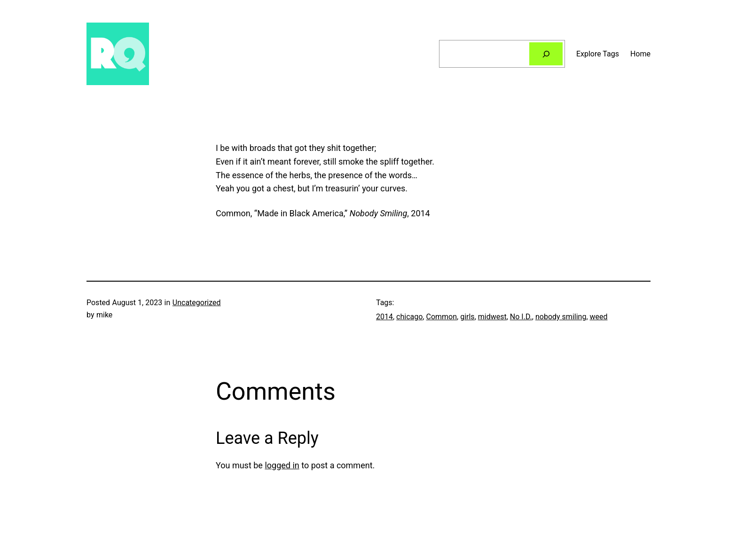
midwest (492, 317)
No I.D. (521, 317)
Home (640, 54)
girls (467, 317)
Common (441, 317)
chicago (409, 317)
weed (599, 317)
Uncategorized (197, 303)
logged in (282, 465)
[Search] (546, 54)
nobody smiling (561, 317)
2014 (384, 317)
